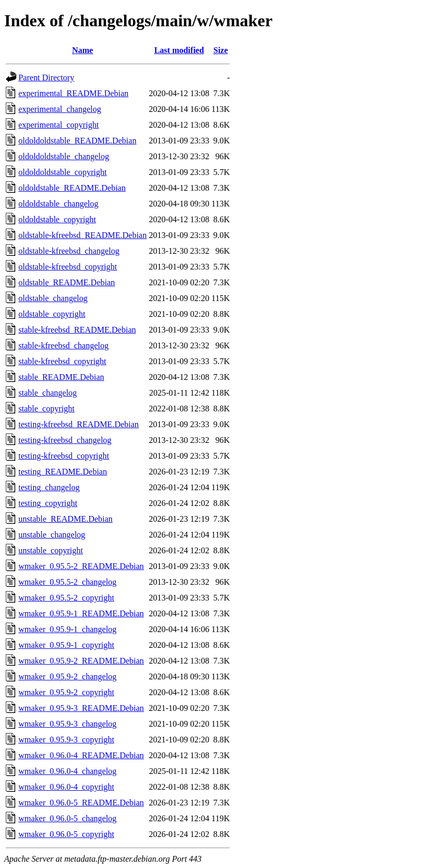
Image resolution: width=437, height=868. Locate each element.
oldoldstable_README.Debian (72, 188)
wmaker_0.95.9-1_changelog (68, 629)
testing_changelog (49, 487)
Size (221, 50)
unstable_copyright (51, 550)
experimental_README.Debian (73, 93)
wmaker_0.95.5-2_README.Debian (81, 566)
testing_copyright (48, 503)
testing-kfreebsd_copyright (64, 456)
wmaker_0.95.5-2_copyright (66, 598)
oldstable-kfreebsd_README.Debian (83, 235)
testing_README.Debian (63, 472)
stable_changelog (48, 393)
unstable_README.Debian (65, 519)
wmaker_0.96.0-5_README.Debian (81, 803)
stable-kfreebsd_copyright (62, 361)
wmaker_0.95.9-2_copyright (66, 692)
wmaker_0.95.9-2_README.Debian (81, 661)
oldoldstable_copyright (57, 219)
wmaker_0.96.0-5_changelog (68, 818)
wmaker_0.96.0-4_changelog (68, 771)
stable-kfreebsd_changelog (63, 345)
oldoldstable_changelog (58, 204)
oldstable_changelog (53, 298)
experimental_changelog (60, 109)
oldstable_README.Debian (67, 282)
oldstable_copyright (52, 314)
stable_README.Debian (61, 377)
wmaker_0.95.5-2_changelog (68, 582)
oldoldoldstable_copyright (63, 172)
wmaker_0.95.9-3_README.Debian (81, 708)
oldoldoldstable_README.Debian (77, 141)
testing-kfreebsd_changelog (65, 440)
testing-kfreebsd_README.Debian (79, 424)
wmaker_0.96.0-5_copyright (66, 834)
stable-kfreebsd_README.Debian (77, 330)
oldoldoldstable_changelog (64, 156)
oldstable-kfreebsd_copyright (68, 267)
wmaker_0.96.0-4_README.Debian (81, 755)
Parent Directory (46, 77)
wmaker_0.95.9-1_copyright (66, 645)
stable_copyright (47, 409)
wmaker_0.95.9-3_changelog (68, 724)
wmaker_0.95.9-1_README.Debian (81, 613)
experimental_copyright (59, 125)
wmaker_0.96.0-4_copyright (66, 787)
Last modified (179, 50)
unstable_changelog (52, 535)
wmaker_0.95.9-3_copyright (66, 740)
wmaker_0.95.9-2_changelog (68, 676)
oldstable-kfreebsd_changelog (69, 251)
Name (83, 50)
